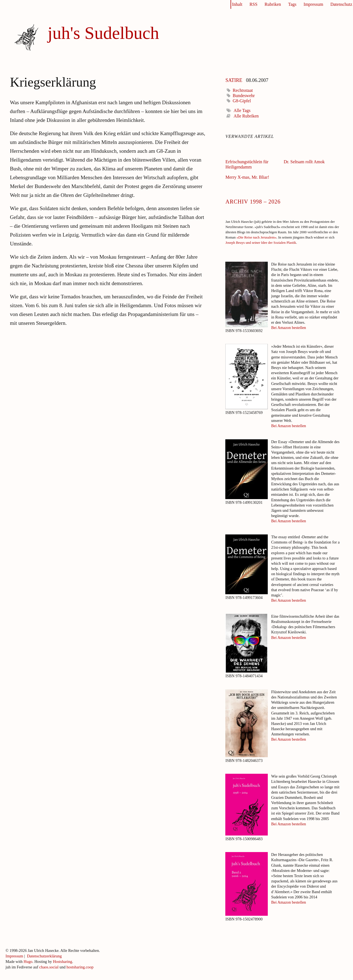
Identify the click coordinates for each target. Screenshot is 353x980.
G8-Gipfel (242, 101)
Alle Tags (242, 110)
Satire (234, 80)
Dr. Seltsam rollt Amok (304, 162)
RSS (253, 4)
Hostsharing (63, 962)
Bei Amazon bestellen (288, 328)
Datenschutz (341, 4)
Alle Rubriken (246, 116)
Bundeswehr (244, 96)
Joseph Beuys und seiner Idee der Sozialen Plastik (261, 243)
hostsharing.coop (80, 967)
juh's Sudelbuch (103, 33)
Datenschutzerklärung (44, 956)
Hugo (28, 962)
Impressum (313, 4)
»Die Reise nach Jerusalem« (257, 237)
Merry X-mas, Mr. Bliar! (247, 177)
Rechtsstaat (243, 90)
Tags (292, 4)
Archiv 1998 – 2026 (253, 201)
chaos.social (49, 967)
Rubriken (273, 4)
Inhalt (237, 4)
